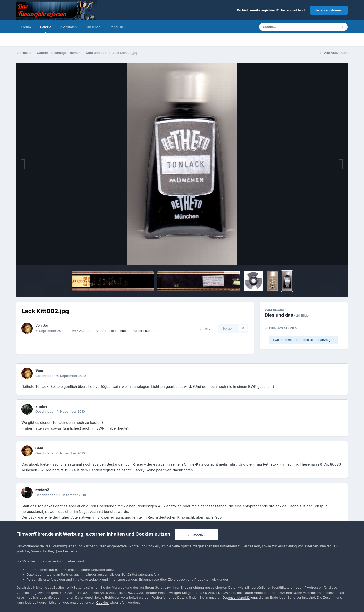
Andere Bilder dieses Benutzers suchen (126, 331)
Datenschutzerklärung (240, 597)
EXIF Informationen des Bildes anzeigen (303, 340)
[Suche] (288, 27)
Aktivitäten (69, 27)
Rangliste (117, 27)
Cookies (102, 602)
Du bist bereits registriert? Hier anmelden (271, 10)
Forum (26, 27)
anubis (41, 406)
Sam (47, 325)
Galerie (46, 29)
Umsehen (93, 27)
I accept (196, 534)
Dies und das (279, 315)
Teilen (206, 328)
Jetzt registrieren (329, 10)
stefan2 (42, 490)
